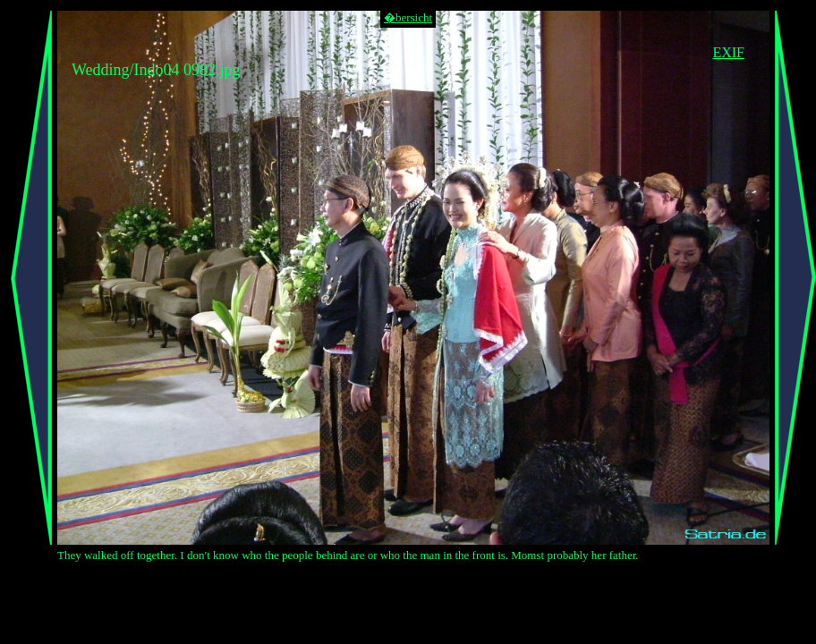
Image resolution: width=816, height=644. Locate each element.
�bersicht (408, 17)
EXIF (728, 52)
